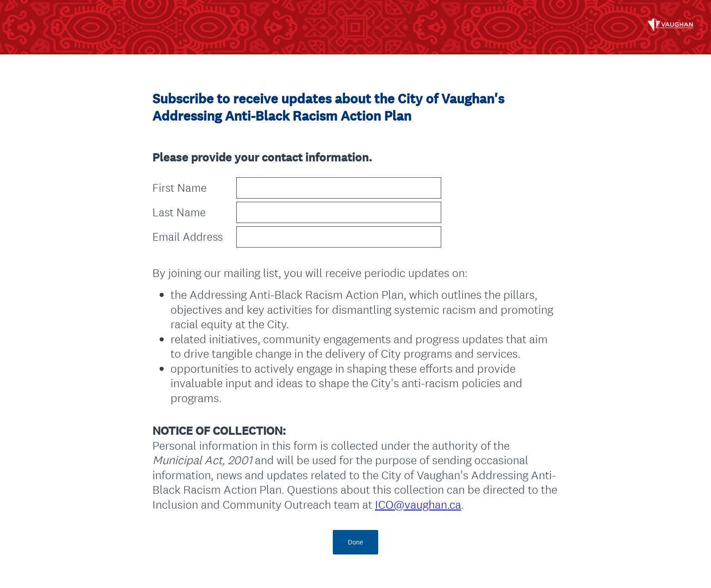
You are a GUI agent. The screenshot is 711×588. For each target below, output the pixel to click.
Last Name (179, 212)
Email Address (187, 237)
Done (355, 542)
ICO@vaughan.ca (418, 504)
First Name (180, 188)
